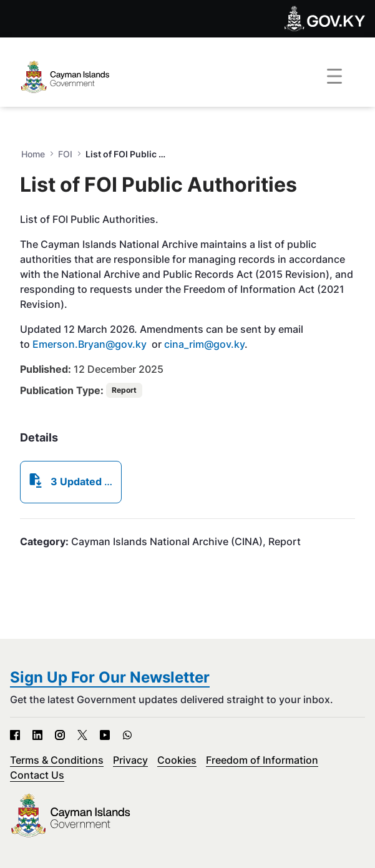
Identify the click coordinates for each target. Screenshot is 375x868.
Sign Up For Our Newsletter (110, 677)
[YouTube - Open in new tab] (105, 735)
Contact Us (37, 775)
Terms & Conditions (57, 760)
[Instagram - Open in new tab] (60, 735)
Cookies (177, 760)
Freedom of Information (262, 760)
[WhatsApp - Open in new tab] (127, 735)
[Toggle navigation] (334, 77)
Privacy (130, 760)
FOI (65, 154)
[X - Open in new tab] (82, 735)
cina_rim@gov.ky (204, 344)
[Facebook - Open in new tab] (15, 735)
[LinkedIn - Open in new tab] (37, 735)
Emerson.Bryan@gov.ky (90, 344)
